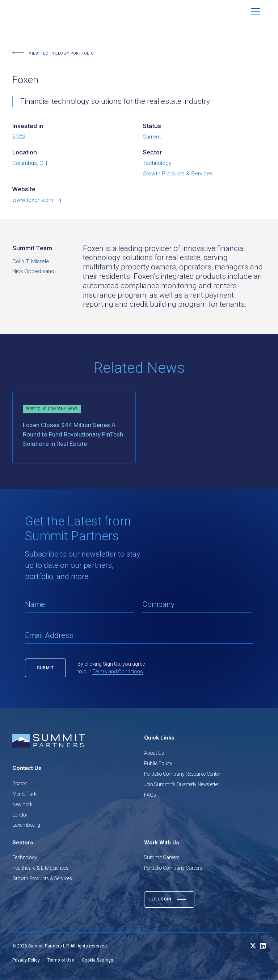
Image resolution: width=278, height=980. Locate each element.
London (20, 815)
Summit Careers (162, 857)
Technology (25, 857)
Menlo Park (24, 794)
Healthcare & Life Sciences (40, 868)
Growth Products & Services (42, 878)
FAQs (150, 795)
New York (22, 804)
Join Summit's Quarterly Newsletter (182, 784)
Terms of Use (61, 960)
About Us (154, 753)
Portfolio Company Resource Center (182, 774)
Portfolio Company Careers (173, 868)
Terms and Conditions (118, 672)
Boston (20, 783)
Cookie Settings (98, 960)
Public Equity (158, 763)
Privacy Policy (26, 960)
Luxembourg (26, 825)
